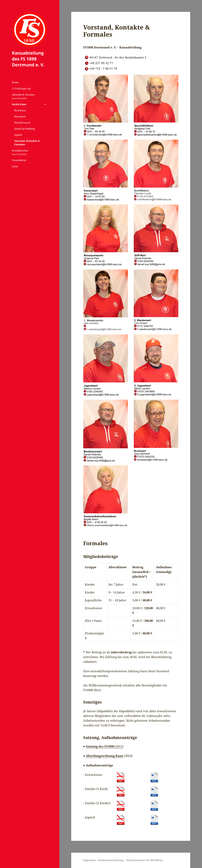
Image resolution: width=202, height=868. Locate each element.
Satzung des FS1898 (100, 746)
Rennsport (20, 117)
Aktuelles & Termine (23, 96)
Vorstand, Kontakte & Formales (27, 143)
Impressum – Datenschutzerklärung (103, 860)
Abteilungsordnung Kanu (105, 756)
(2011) (119, 746)
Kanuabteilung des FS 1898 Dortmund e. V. (28, 59)
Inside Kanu (19, 104)
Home (15, 82)
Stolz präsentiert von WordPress (144, 860)
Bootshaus (20, 110)
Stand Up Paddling (25, 129)
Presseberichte (20, 152)
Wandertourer (22, 123)
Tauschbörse (19, 160)
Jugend (18, 135)
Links (15, 166)
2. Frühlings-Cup (21, 89)
